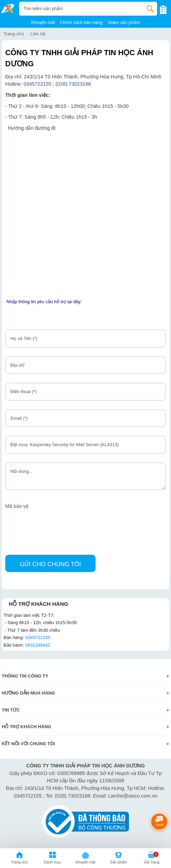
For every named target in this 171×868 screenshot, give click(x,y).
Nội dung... (85, 476)
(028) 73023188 (74, 84)
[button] (52, 859)
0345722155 (38, 84)
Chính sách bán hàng (81, 22)
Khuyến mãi (43, 22)
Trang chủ (14, 34)
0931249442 (38, 645)
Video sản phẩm (124, 22)
